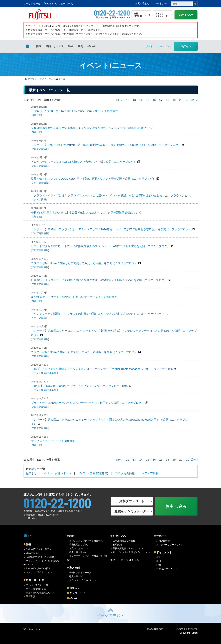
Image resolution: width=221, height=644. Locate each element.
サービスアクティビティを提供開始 (53, 441)
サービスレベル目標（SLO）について (132, 552)
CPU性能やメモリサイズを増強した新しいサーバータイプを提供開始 (74, 297)
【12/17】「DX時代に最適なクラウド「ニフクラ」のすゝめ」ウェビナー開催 (79, 386)
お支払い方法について (80, 548)
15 (148, 100)
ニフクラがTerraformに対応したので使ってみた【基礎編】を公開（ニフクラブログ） (84, 352)
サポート (162, 536)
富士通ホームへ (32, 629)
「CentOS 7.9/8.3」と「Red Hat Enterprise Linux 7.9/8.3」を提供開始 (75, 111)
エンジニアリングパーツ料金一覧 (86, 541)
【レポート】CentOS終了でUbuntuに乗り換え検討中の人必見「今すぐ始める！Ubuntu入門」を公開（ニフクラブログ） (106, 145)
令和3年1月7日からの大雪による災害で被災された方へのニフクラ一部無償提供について (86, 212)
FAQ (159, 565)
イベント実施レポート (58, 473)
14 (141, 100)
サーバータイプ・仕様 (37, 585)
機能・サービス (55, 46)
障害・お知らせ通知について (40, 593)
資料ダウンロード (132, 501)
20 (181, 100)
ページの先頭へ (110, 615)
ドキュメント (164, 552)
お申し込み (119, 536)
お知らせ (36, 115)
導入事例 (74, 568)
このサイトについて (187, 629)
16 (154, 100)
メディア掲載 (39, 199)
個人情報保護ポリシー (159, 629)
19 (174, 100)
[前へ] (119, 100)
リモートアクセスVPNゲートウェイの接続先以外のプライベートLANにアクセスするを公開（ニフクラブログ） (100, 246)
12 (128, 100)
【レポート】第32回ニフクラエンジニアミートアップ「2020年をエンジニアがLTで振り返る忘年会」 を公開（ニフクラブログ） (111, 229)
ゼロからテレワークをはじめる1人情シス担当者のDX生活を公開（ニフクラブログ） (84, 162)
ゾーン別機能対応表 (36, 589)
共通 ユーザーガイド (167, 569)
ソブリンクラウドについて (39, 572)
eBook (91, 46)
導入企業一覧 (76, 576)
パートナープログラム (126, 560)
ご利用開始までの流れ (124, 541)
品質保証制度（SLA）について (128, 548)
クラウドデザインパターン (83, 580)
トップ (31, 536)
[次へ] (194, 100)
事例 (80, 46)
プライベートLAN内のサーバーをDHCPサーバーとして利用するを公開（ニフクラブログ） (88, 403)
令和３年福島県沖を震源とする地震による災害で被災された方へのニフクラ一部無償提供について (92, 128)
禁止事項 (30, 596)
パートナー (161, 3)
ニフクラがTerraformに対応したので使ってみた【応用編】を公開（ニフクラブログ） (84, 263)
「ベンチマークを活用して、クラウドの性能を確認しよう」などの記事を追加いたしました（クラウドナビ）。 (100, 314)
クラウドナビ (77, 593)
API (158, 557)
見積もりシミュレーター (132, 511)
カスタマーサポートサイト (170, 545)
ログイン (186, 46)
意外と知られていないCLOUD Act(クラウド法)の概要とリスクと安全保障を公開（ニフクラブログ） (93, 179)
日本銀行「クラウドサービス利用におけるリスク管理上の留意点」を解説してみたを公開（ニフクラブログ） (99, 280)
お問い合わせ (142, 3)
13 (134, 100)
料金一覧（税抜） (78, 552)
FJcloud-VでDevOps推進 (38, 568)
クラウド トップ (36, 79)
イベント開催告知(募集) (44, 373)
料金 (71, 46)
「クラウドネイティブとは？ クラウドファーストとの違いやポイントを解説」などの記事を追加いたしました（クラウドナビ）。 (112, 195)
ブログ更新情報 (40, 149)
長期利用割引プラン (79, 545)
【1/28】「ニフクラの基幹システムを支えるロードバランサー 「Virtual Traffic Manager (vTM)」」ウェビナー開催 (102, 369)
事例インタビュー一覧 (80, 573)
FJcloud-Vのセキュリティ (39, 549)
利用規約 (117, 545)
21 (187, 100)
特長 (39, 46)
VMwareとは (32, 553)
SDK (159, 561)
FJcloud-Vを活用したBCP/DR (41, 557)
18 (168, 100)
